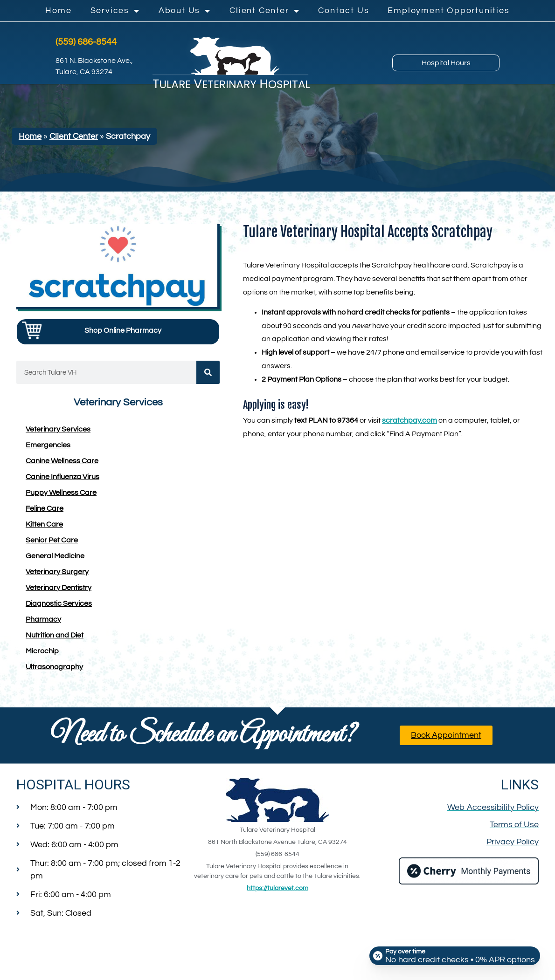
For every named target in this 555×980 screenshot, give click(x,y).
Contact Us (343, 10)
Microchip (42, 654)
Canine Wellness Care (62, 464)
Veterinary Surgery (57, 575)
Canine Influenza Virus (62, 480)
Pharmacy (43, 622)
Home (58, 10)
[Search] (208, 375)
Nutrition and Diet (55, 638)
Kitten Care (44, 527)
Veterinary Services (58, 432)
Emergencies (48, 448)
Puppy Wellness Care (61, 495)
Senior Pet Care (52, 543)
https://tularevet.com (277, 891)
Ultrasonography (54, 670)
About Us (185, 11)
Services (115, 11)
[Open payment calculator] (453, 953)
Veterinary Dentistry (59, 590)
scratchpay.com (409, 423)
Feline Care (45, 511)
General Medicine (55, 559)
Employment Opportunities (448, 10)
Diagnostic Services (59, 606)
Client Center (264, 11)
